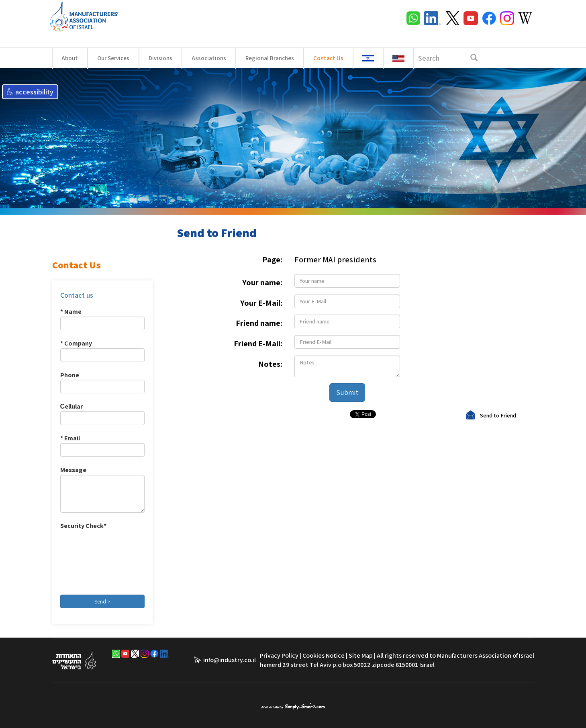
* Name (71, 312)
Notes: (270, 364)
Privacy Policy (279, 655)
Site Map (361, 655)
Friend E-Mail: (258, 344)
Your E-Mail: (261, 303)
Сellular (72, 406)
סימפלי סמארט (293, 706)
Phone (70, 375)
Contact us (77, 295)
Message (73, 470)
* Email (70, 438)
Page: (272, 260)
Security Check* (83, 526)
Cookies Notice (324, 655)
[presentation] (93, 560)
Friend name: (259, 323)
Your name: (262, 282)
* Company (76, 343)
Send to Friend (498, 415)
